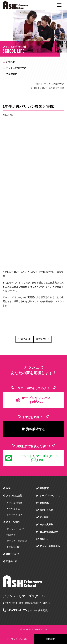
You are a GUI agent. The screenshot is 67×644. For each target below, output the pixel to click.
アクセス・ (17, 541)
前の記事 (25, 339)
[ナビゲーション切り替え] (59, 5)
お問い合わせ (46, 510)
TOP (38, 84)
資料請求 (44, 503)
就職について (13, 554)
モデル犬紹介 (13, 547)
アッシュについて (15, 529)
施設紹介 (11, 535)
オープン (50, 496)
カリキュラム (13, 509)
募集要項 (44, 488)
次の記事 (42, 339)
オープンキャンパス (17, 639)
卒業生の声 (12, 74)
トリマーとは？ (14, 515)
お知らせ (10, 62)
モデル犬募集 (46, 524)
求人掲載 (44, 517)
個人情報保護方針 (49, 532)
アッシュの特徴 (14, 503)
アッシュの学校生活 (16, 68)
